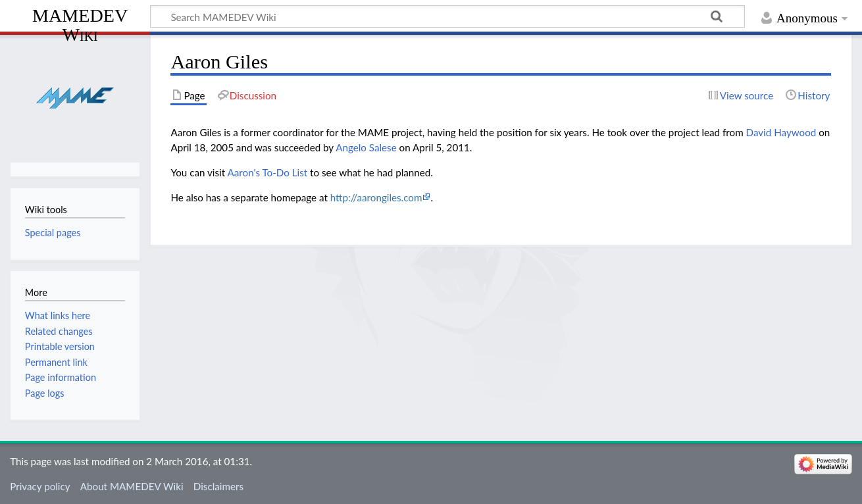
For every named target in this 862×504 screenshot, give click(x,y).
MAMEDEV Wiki (80, 25)
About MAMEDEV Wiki (132, 486)
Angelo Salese (366, 147)
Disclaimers (218, 486)
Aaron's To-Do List (267, 172)
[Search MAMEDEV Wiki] (447, 16)
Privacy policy (40, 486)
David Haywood (781, 132)
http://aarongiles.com (376, 197)
